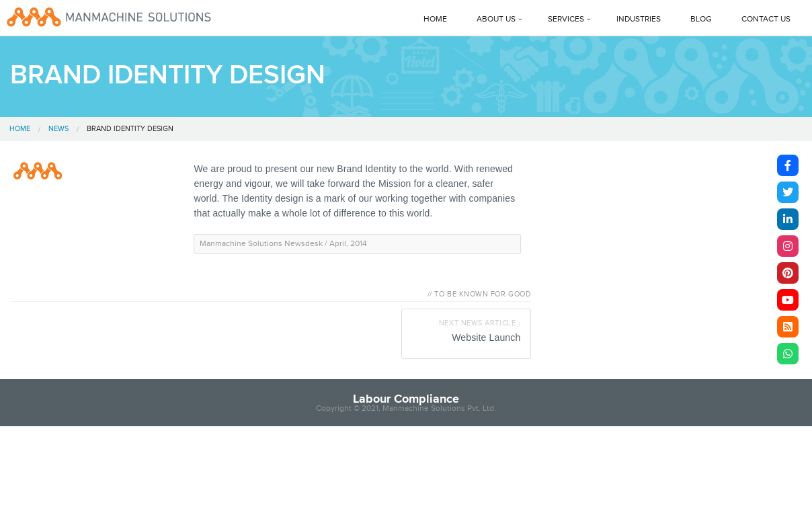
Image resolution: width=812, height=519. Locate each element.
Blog (701, 19)
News (58, 129)
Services (566, 19)
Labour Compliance (406, 399)
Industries (639, 19)
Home (435, 19)
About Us (496, 19)
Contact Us (766, 19)
